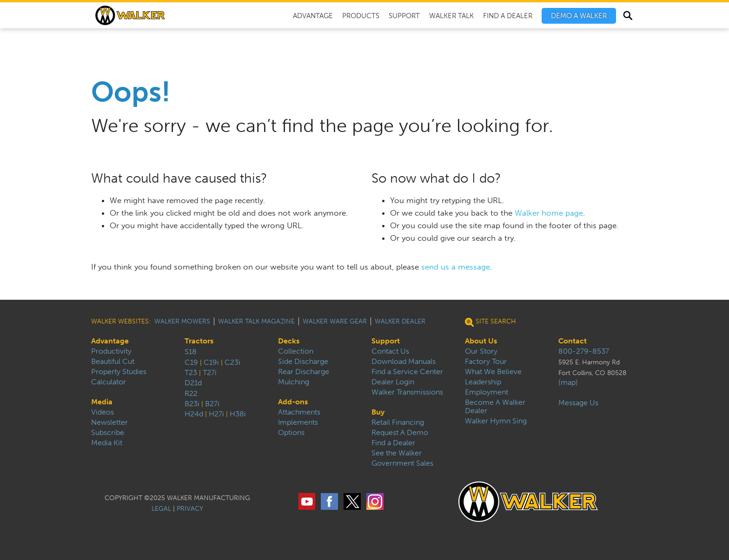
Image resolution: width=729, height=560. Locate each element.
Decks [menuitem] (289, 341)
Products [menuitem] (361, 16)
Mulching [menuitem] (294, 382)
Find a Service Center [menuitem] (407, 372)
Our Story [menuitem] (481, 351)
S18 (191, 352)
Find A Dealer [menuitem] (508, 16)
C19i (211, 362)
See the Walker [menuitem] (397, 453)
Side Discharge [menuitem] (303, 362)
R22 (191, 393)
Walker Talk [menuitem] (451, 16)
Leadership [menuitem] (483, 382)
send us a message (456, 267)
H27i (216, 414)
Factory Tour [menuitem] (486, 362)
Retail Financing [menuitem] (398, 422)
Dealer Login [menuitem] (393, 382)
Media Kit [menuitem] (107, 443)
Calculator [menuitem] (109, 382)
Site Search (490, 321)
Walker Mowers (182, 321)
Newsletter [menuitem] (109, 422)
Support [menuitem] (404, 16)
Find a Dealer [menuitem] (393, 443)
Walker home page (549, 213)
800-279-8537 (584, 351)
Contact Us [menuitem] (390, 351)
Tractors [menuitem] (199, 341)
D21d (193, 383)
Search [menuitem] (627, 17)
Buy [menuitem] (378, 412)
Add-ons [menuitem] (293, 402)
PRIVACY (190, 509)
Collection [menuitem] (296, 351)
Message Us (578, 403)
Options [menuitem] (291, 433)
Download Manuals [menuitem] (404, 362)
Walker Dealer (400, 321)
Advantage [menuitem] (313, 16)
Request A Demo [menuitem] (400, 433)
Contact (573, 341)
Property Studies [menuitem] (119, 372)
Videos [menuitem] (103, 412)
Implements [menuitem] (298, 422)
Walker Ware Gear (335, 321)
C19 (191, 362)
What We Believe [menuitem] (493, 372)
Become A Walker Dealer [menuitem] (495, 407)
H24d (194, 414)
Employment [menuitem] (487, 392)
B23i (192, 404)
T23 (191, 372)
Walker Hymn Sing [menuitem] (496, 421)
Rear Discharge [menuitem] (304, 372)
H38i (238, 414)
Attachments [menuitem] (299, 412)
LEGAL (161, 509)
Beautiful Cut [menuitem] (113, 362)
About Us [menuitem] (481, 341)
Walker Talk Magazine (256, 321)
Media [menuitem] (102, 402)
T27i (210, 372)
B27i (212, 404)
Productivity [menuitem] (111, 351)
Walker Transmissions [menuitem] (407, 392)
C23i (232, 362)
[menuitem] (579, 16)
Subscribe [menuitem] (108, 433)
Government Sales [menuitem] (402, 463)
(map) (568, 382)
